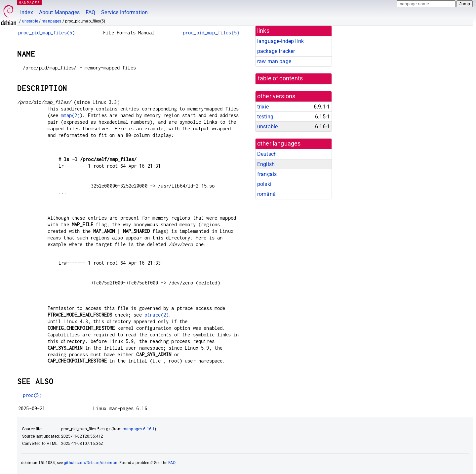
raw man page (274, 61)
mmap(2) (70, 115)
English (266, 164)
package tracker (276, 51)
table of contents (280, 78)
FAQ (90, 12)
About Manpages (59, 12)
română (266, 194)
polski (264, 184)
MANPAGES (29, 2)
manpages (51, 21)
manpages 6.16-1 (139, 429)
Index (27, 12)
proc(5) (32, 395)
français (267, 174)
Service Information (124, 12)
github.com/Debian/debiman (91, 463)
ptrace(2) (157, 315)
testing (265, 117)
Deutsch (267, 154)
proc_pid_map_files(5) (46, 33)
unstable (30, 21)
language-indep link (280, 41)
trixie (263, 107)
